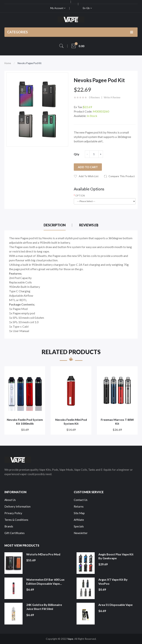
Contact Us (81, 500)
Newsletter (81, 533)
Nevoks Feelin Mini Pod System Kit (71, 422)
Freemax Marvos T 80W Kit (117, 422)
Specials (79, 526)
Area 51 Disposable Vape (115, 605)
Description (55, 225)
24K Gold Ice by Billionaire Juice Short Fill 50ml (44, 607)
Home (8, 63)
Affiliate (79, 520)
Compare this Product (122, 176)
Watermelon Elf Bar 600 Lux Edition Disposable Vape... (45, 581)
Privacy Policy (13, 513)
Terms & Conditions (16, 520)
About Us (10, 500)
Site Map (79, 513)
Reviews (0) (89, 225)
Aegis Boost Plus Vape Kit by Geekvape (116, 556)
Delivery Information (17, 506)
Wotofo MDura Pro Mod (43, 554)
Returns (79, 506)
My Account (58, 8)
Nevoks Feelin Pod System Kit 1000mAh (25, 422)
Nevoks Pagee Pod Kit (29, 63)
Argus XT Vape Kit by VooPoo (113, 581)
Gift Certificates (15, 533)
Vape (70, 639)
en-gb (87, 8)
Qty (77, 154)
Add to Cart (88, 167)
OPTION (80, 196)
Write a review (112, 97)
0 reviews (94, 97)
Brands (9, 526)
